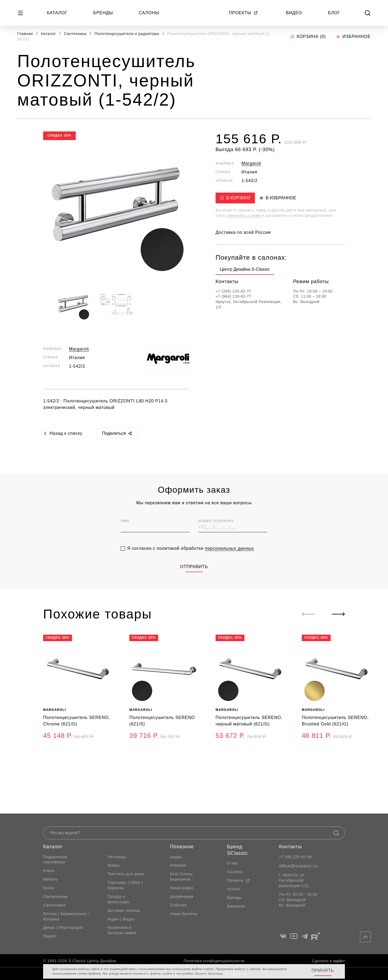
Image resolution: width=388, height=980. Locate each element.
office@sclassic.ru (298, 866)
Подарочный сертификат (55, 860)
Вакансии (236, 906)
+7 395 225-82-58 (295, 857)
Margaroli (79, 349)
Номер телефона (216, 532)
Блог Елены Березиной (181, 877)
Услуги (233, 889)
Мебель (50, 879)
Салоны (149, 13)
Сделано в (328, 961)
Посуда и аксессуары (119, 899)
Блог (334, 13)
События (179, 905)
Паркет (50, 936)
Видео (294, 13)
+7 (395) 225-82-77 (233, 291)
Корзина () (308, 37)
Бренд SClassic (238, 850)
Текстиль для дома (126, 874)
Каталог (57, 13)
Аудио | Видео (121, 919)
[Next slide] (338, 614)
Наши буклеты (184, 914)
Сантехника (76, 34)
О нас (233, 863)
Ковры (114, 865)
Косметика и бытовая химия (122, 930)
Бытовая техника (124, 911)
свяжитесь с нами (245, 216)
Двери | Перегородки (63, 927)
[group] (245, 270)
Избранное (353, 37)
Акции (176, 857)
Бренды (103, 13)
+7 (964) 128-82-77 (233, 296)
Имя (125, 532)
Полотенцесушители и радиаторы (128, 34)
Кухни (49, 888)
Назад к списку (63, 433)
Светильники (56, 896)
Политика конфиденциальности (214, 961)
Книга (48, 871)
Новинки (178, 865)
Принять (323, 970)
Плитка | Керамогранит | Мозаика (66, 916)
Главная (25, 34)
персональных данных (229, 559)
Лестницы (117, 857)
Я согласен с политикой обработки (191, 559)
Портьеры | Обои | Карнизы (125, 885)
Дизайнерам (182, 896)
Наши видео (182, 888)
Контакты (290, 847)
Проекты (243, 13)
